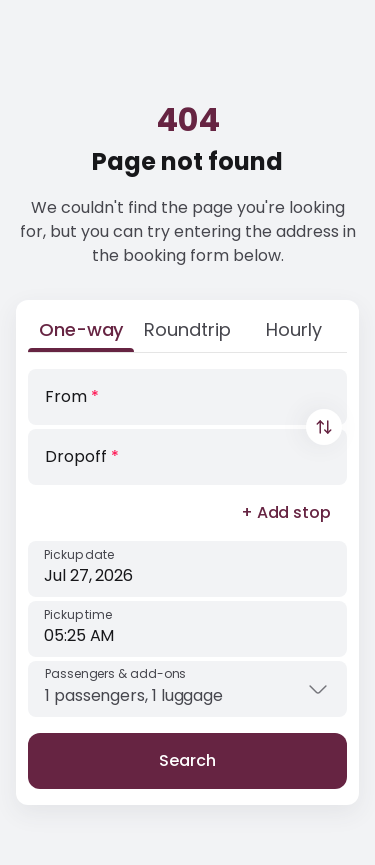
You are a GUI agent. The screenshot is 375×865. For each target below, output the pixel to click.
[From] (187, 397)
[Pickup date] (187, 569)
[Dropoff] (187, 457)
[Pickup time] (187, 629)
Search (187, 760)
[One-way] (81, 334)
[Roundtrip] (187, 334)
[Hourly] (294, 334)
